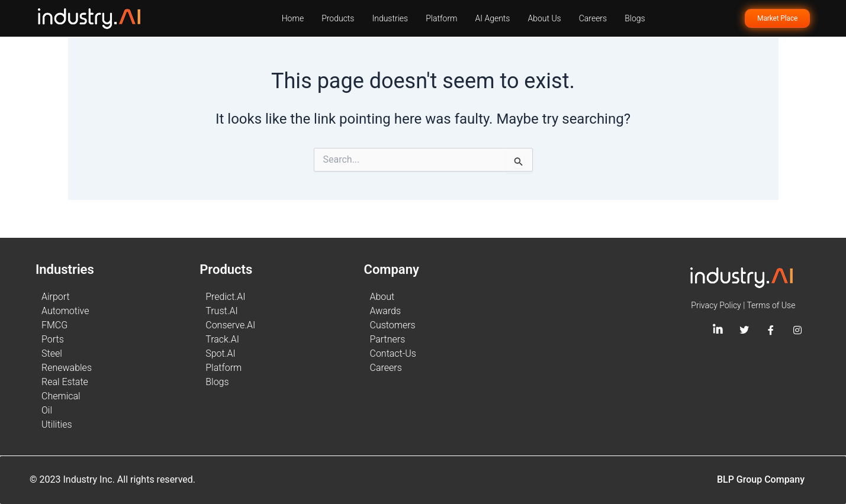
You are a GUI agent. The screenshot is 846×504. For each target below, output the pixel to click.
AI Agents (493, 18)
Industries (390, 18)
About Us (544, 18)
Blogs (635, 18)
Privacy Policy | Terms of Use (743, 305)
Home (293, 18)
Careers (593, 18)
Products (338, 18)
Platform (441, 18)
